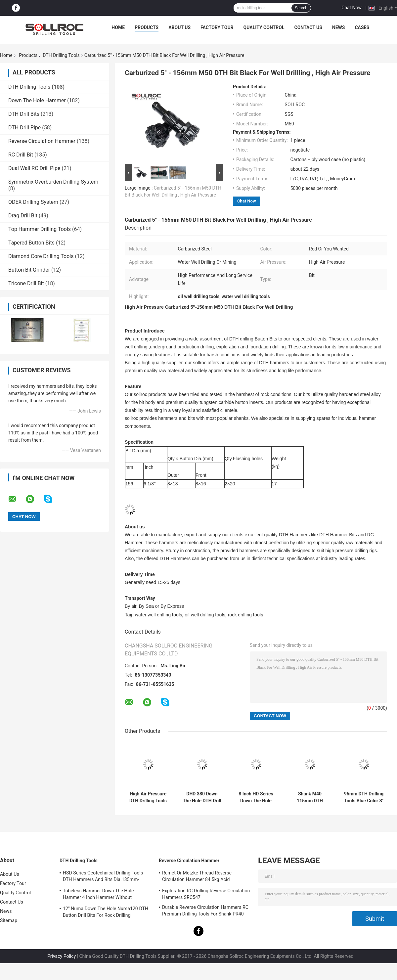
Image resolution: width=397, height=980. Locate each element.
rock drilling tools (246, 615)
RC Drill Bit (21, 155)
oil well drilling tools (205, 615)
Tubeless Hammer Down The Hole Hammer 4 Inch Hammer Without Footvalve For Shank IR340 (98, 895)
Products (147, 27)
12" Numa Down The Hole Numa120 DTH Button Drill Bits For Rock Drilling (106, 912)
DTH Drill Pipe (24, 128)
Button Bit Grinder (29, 270)
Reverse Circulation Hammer (42, 141)
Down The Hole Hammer (37, 100)
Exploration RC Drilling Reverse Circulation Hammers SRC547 (206, 894)
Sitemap (9, 920)
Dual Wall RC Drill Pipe (34, 168)
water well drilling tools (159, 615)
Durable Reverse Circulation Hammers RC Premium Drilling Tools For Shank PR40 (205, 911)
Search (301, 8)
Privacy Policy (62, 956)
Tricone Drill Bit (26, 283)
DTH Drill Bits (24, 114)
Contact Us (308, 27)
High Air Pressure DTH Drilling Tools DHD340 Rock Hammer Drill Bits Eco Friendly (148, 797)
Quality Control (264, 27)
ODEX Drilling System (33, 202)
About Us (179, 27)
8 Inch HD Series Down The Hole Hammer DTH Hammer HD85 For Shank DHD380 (256, 797)
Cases (362, 27)
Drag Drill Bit (23, 216)
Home (118, 27)
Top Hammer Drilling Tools (40, 229)
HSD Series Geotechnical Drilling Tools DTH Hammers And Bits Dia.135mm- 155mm (103, 877)
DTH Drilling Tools (61, 55)
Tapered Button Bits (31, 243)
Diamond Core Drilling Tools (41, 256)
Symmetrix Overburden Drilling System (53, 182)
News (339, 27)
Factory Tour (217, 27)
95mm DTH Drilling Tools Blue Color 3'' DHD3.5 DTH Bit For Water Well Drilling (364, 797)
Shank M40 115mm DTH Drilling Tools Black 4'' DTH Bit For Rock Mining (310, 797)
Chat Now (352, 8)
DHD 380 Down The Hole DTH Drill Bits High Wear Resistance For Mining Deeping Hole (202, 797)
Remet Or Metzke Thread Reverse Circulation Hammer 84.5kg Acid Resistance (197, 877)
